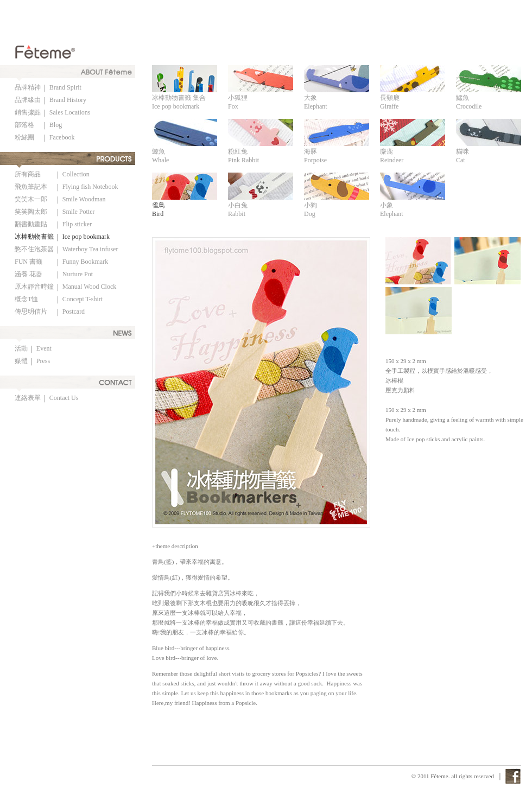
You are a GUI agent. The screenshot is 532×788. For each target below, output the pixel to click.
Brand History (68, 100)
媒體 (21, 361)
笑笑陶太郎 (31, 212)
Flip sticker (77, 224)
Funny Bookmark (85, 262)
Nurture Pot (78, 274)
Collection (76, 174)
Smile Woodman (84, 199)
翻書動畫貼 (31, 224)
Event (44, 348)
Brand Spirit (65, 87)
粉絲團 (24, 137)
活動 (21, 348)
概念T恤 (26, 299)
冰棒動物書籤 (34, 237)
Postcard (74, 312)
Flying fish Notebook (90, 187)
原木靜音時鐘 (34, 287)
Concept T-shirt (83, 299)
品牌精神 (28, 87)
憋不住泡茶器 (34, 249)
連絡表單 (28, 398)
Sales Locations (70, 112)
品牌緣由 (28, 100)
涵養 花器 (28, 274)
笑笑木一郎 (31, 199)
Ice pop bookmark (86, 237)
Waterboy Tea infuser (90, 249)
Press (43, 361)
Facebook (62, 137)
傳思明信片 (31, 312)
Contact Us (64, 398)
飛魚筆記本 (31, 187)
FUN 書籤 (28, 262)
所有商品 (28, 174)
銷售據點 (28, 112)
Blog (56, 125)
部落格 (24, 125)
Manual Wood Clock (89, 287)
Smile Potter (79, 212)
